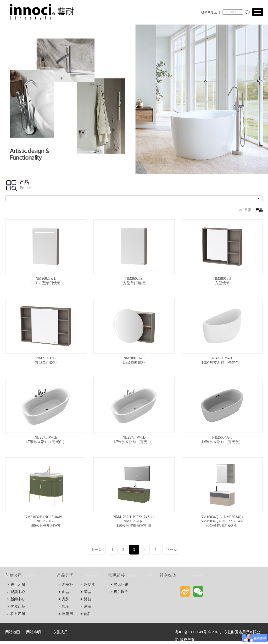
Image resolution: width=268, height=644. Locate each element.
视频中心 (18, 592)
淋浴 (88, 606)
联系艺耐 (18, 614)
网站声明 (33, 632)
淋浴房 (68, 614)
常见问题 (121, 584)
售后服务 (121, 592)
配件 (88, 614)
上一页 (96, 550)
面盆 (66, 592)
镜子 (66, 606)
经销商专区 (209, 12)
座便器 (90, 584)
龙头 (66, 599)
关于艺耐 (18, 584)
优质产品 (18, 606)
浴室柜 (68, 584)
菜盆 (88, 592)
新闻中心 (18, 599)
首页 (248, 210)
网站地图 (13, 632)
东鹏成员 (60, 632)
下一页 (172, 550)
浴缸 (88, 599)
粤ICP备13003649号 (191, 632)
